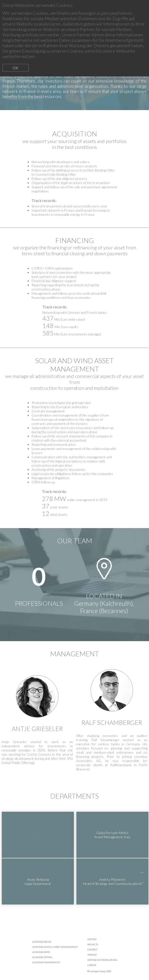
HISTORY (92, 939)
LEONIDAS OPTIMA (42, 957)
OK (16, 68)
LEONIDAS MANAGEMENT (46, 962)
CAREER (92, 965)
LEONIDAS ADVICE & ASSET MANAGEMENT (55, 947)
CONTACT (92, 950)
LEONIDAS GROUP (42, 942)
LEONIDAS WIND (41, 952)
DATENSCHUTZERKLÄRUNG (102, 960)
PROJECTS (93, 944)
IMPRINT (92, 955)
